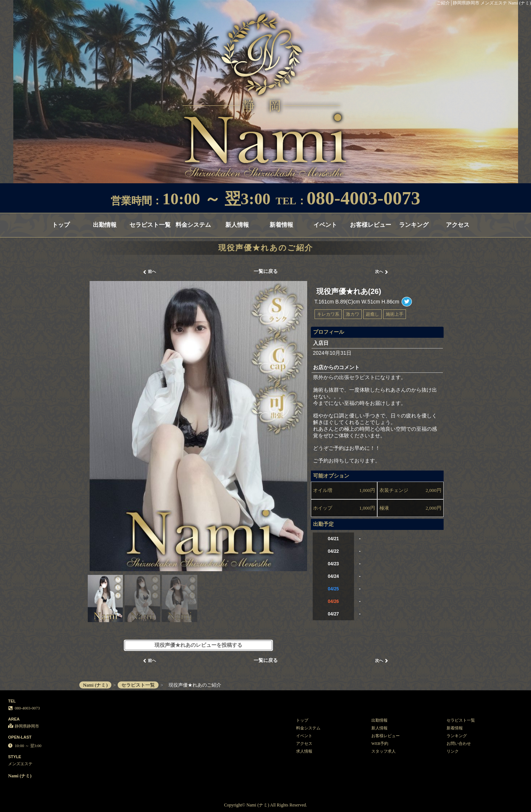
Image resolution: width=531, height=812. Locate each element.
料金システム (193, 225)
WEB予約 (380, 743)
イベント (325, 225)
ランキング (414, 225)
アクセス (458, 225)
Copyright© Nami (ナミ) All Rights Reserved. (265, 805)
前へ (150, 272)
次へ (381, 272)
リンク (453, 751)
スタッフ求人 (383, 751)
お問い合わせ (459, 743)
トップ (61, 225)
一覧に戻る (266, 271)
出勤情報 (105, 225)
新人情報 (237, 225)
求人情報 (304, 751)
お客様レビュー (370, 225)
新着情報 (281, 225)
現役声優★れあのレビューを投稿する (198, 645)
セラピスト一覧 (150, 225)
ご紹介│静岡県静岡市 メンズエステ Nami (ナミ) (484, 3)
